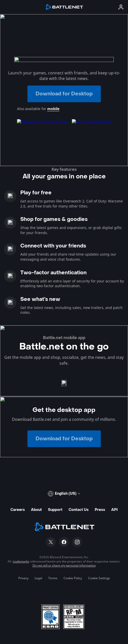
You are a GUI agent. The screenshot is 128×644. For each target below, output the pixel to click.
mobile (53, 109)
